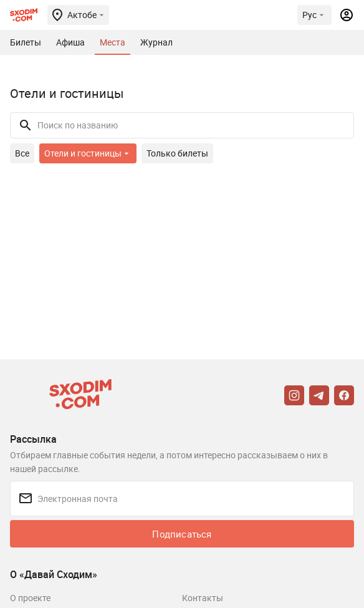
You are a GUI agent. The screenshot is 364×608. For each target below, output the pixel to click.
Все (22, 153)
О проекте (30, 598)
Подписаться (182, 534)
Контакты (203, 598)
